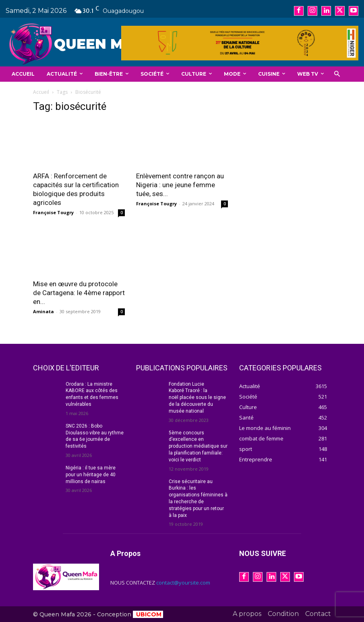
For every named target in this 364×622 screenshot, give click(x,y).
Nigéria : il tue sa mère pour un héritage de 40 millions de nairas (91, 475)
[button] (337, 74)
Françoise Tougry (53, 212)
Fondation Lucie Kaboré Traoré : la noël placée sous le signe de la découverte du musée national (197, 398)
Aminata (43, 311)
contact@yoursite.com (183, 583)
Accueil (41, 92)
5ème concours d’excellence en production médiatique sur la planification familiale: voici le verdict (198, 446)
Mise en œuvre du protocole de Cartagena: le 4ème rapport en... (79, 293)
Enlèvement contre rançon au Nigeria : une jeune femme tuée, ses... (180, 185)
